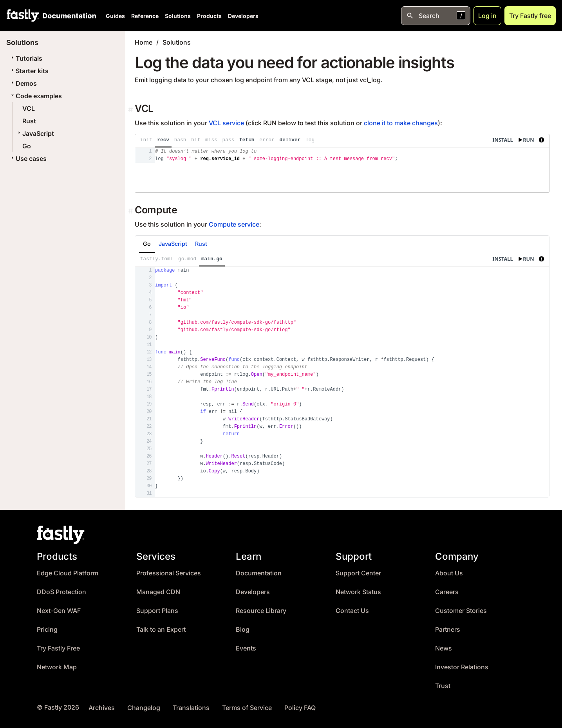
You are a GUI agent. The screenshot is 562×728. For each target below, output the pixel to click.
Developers (243, 16)
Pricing (47, 630)
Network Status (358, 592)
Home (144, 42)
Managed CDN (158, 592)
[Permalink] (131, 110)
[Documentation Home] (68, 16)
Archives (102, 708)
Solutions (178, 16)
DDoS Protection (61, 592)
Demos (23, 83)
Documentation (259, 573)
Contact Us (352, 611)
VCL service (226, 123)
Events (246, 648)
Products (209, 16)
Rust (29, 121)
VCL (29, 108)
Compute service (234, 224)
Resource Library (261, 611)
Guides (115, 16)
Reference (145, 16)
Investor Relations (462, 667)
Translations (191, 708)
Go (27, 146)
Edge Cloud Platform (68, 573)
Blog (243, 630)
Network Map (57, 667)
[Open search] (436, 16)
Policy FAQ (300, 708)
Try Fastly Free (58, 648)
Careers (447, 592)
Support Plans (157, 611)
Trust (443, 686)
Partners (448, 630)
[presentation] (342, 163)
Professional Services (169, 573)
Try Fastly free (530, 16)
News (444, 648)
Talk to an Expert (161, 630)
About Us (449, 573)
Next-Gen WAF (59, 611)
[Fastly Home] (23, 16)
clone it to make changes (401, 123)
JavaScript (35, 133)
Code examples (36, 96)
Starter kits (29, 71)
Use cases (28, 159)
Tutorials (26, 58)
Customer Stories (461, 611)
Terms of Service (247, 708)
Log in (487, 16)
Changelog (144, 708)
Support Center (358, 573)
